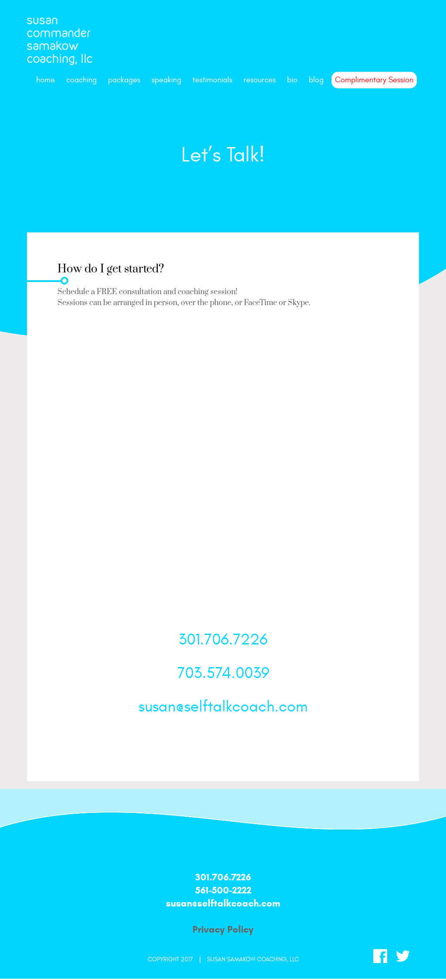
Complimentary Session (374, 80)
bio (292, 80)
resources (260, 80)
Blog (316, 80)
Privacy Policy (223, 929)
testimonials (212, 80)
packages (124, 80)
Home (46, 80)
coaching (81, 80)
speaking (166, 80)
